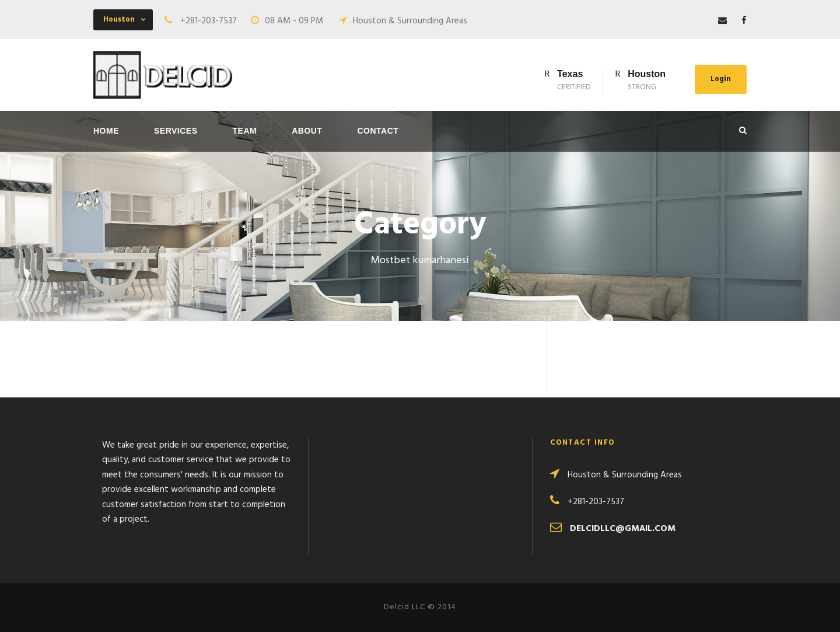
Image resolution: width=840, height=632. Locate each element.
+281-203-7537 (209, 21)
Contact (378, 131)
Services (176, 131)
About (307, 131)
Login (721, 79)
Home (106, 131)
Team (245, 131)
